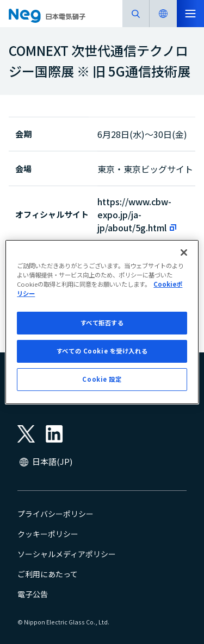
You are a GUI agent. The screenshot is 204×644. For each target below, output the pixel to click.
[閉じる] (184, 252)
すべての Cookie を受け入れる (102, 351)
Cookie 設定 (102, 379)
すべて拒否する (102, 323)
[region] (102, 322)
